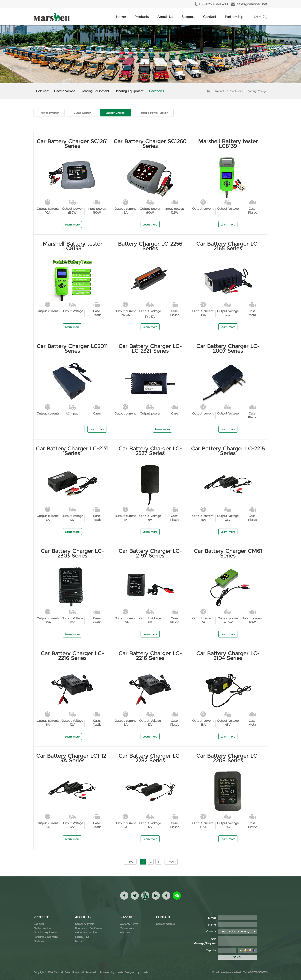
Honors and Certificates (89, 928)
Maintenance (127, 928)
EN (256, 17)
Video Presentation (86, 932)
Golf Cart (42, 91)
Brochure (125, 932)
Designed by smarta (136, 972)
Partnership (234, 17)
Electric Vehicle (65, 91)
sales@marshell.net (252, 4)
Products (142, 17)
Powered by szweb (111, 972)
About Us (165, 17)
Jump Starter (82, 113)
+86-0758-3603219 (213, 4)
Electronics (156, 91)
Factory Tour (82, 937)
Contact (210, 17)
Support (188, 17)
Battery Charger (258, 91)
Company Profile (85, 924)
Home (121, 17)
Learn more (72, 225)
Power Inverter (49, 113)
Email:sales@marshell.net (227, 972)
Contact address (165, 924)
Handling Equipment (129, 91)
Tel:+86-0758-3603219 (255, 972)
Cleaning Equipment (95, 91)
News (78, 941)
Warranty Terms (129, 924)
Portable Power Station (154, 113)
